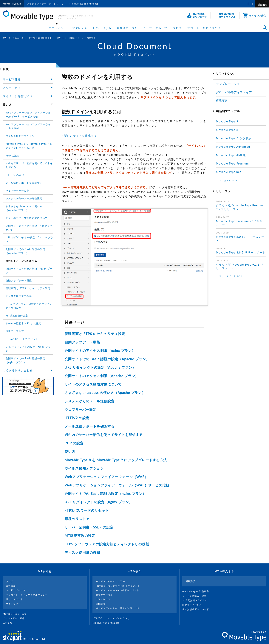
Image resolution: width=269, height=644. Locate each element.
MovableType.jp (12, 4)
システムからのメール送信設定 (90, 401)
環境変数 (222, 101)
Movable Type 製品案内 (197, 591)
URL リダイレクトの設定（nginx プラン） (99, 502)
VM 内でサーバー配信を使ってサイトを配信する (104, 435)
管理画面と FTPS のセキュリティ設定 (95, 334)
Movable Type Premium (234, 163)
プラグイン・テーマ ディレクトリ (113, 618)
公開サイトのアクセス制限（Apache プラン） (102, 376)
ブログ (177, 28)
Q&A (108, 28)
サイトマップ (13, 604)
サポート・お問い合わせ (204, 28)
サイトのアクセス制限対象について (93, 384)
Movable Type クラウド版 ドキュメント (118, 586)
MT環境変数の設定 (80, 536)
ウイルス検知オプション (84, 468)
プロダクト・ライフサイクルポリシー (27, 595)
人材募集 (9, 623)
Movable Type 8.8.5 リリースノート (241, 252)
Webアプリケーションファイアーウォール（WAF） (106, 477)
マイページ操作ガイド (18, 96)
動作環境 (101, 604)
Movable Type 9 (227, 121)
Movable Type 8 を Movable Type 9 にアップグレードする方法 (116, 460)
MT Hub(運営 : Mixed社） (109, 623)
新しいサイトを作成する (80, 136)
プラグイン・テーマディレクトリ (45, 4)
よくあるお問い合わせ (18, 370)
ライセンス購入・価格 (196, 596)
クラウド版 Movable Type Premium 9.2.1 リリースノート (240, 207)
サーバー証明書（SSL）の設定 (89, 527)
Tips (96, 28)
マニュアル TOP (228, 180)
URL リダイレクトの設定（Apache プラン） (100, 367)
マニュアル (56, 28)
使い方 (60, 38)
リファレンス (78, 28)
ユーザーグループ (155, 28)
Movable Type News (16, 614)
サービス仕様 (12, 79)
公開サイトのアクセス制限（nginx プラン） (100, 351)
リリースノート (14, 599)
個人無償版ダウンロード (197, 609)
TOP (5, 38)
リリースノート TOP (231, 276)
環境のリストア (77, 519)
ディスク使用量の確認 (82, 552)
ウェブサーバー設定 (81, 409)
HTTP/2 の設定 (77, 418)
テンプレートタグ (228, 84)
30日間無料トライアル (196, 600)
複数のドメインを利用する (21, 261)
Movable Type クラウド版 (234, 138)
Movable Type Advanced (233, 147)
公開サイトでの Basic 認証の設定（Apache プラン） (107, 359)
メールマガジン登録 (15, 618)
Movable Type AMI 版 (231, 155)
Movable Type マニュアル (110, 581)
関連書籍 (11, 586)
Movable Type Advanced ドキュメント (117, 590)
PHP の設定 (74, 443)
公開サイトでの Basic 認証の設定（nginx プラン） (105, 494)
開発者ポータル (127, 28)
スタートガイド (13, 88)
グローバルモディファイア (234, 92)
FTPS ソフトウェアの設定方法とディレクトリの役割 (107, 544)
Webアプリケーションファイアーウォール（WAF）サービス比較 (117, 485)
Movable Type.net (230, 172)
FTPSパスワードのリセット (87, 510)
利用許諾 (190, 581)
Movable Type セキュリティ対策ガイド (118, 608)
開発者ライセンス (194, 605)
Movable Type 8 (227, 130)
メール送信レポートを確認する (90, 426)
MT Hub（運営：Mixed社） (85, 4)
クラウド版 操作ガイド (40, 38)
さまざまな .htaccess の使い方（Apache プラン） (105, 393)
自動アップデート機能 (82, 342)
